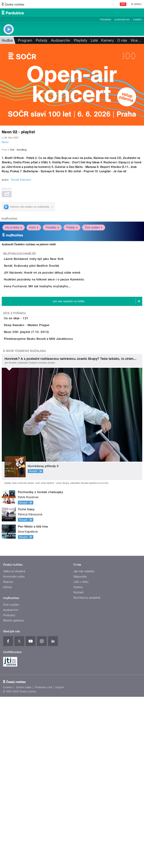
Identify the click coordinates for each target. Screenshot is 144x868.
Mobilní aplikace (14, 792)
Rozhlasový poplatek (87, 769)
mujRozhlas (9, 300)
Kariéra (78, 758)
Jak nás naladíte (84, 743)
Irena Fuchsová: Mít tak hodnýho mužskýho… (51, 407)
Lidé (94, 40)
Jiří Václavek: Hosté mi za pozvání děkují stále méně (56, 374)
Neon (5, 142)
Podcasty (9, 786)
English (60, 859)
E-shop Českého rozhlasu (25, 522)
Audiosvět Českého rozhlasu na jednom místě (29, 326)
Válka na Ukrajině (14, 743)
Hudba (7, 40)
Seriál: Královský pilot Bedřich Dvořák (46, 357)
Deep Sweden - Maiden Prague (41, 466)
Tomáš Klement (21, 261)
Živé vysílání (94, 309)
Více (136, 40)
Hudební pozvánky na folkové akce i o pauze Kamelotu (58, 390)
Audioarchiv (122, 20)
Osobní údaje (24, 859)
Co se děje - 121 (30, 449)
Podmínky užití (43, 859)
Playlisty (81, 40)
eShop (7, 758)
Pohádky (52, 309)
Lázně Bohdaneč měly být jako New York (48, 340)
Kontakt (79, 764)
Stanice (8, 753)
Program (105, 20)
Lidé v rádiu (81, 753)
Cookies (8, 859)
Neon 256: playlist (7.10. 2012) (40, 483)
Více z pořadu (14, 444)
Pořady (42, 40)
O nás (122, 40)
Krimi (34, 309)
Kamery (138, 20)
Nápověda (80, 748)
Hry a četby (14, 309)
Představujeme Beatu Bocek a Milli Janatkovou (52, 500)
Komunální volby (14, 748)
